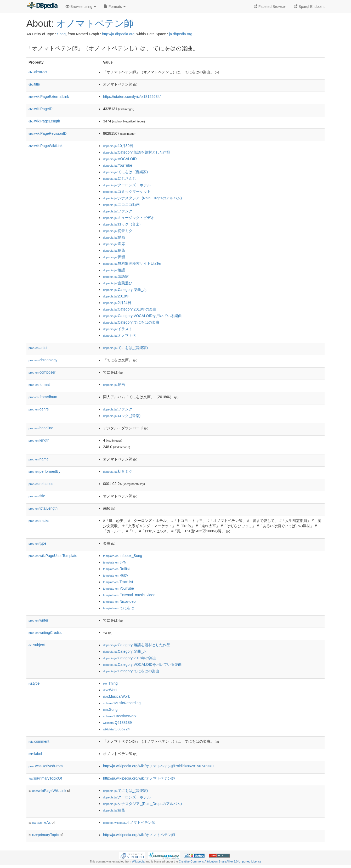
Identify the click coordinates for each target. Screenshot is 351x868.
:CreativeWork (120, 716)
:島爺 (114, 250)
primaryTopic (45, 835)
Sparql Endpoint (309, 7)
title (34, 84)
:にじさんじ (120, 178)
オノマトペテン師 (95, 23)
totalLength (43, 508)
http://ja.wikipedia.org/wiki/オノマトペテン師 (139, 778)
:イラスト (118, 329)
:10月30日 (118, 146)
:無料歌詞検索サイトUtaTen (133, 263)
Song (61, 34)
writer (38, 620)
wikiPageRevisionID (48, 133)
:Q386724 (116, 729)
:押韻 (114, 257)
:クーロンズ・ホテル (127, 185)
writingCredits (45, 633)
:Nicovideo (119, 601)
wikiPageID (41, 109)
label (35, 754)
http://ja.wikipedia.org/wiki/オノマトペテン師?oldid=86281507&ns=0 (158, 766)
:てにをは (119, 608)
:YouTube (118, 165)
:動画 (114, 237)
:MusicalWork (116, 696)
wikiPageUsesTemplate (53, 556)
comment (39, 741)
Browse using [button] (81, 7)
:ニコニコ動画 (121, 205)
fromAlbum (43, 397)
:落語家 (116, 277)
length (39, 440)
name (39, 459)
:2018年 (116, 296)
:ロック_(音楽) (122, 224)
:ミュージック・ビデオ (129, 218)
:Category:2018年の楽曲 (130, 309)
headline (41, 428)
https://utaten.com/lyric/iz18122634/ (132, 97)
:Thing (110, 683)
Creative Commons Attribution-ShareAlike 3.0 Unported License (220, 861)
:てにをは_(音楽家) (125, 172)
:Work (110, 690)
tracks (39, 521)
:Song (110, 709)
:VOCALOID (120, 159)
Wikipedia (138, 861)
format (39, 385)
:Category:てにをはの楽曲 (131, 322)
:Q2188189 (117, 723)
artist (38, 348)
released (41, 484)
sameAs (41, 822)
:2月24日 (117, 303)
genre (39, 409)
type (37, 543)
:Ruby (116, 575)
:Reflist (116, 569)
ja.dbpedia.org (181, 34)
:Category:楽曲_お (125, 290)
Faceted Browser (270, 7)
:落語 (114, 270)
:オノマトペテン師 (129, 822)
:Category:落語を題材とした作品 (137, 152)
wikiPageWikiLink (46, 146)
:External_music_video (129, 595)
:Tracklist (118, 582)
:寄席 (114, 244)
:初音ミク (118, 231)
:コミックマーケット (127, 191)
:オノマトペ (120, 335)
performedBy (44, 471)
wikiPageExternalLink (49, 97)
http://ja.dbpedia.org (118, 34)
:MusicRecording (122, 703)
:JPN (115, 562)
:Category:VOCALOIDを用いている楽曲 (142, 316)
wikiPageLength (44, 121)
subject (37, 645)
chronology (43, 360)
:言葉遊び (118, 283)
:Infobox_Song (123, 556)
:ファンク (118, 211)
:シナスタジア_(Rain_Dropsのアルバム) (142, 198)
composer (42, 372)
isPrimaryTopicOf (45, 778)
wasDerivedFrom (46, 766)
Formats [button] (115, 7)
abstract (38, 72)
